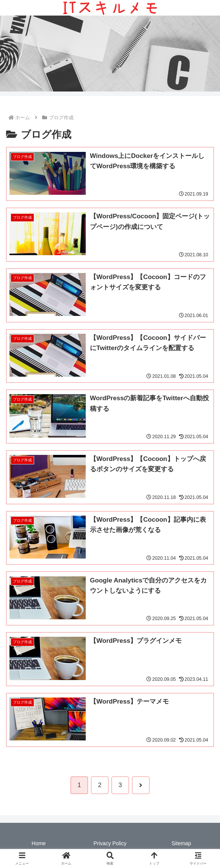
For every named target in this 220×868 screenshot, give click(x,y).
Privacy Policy (110, 843)
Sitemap (181, 843)
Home (38, 843)
